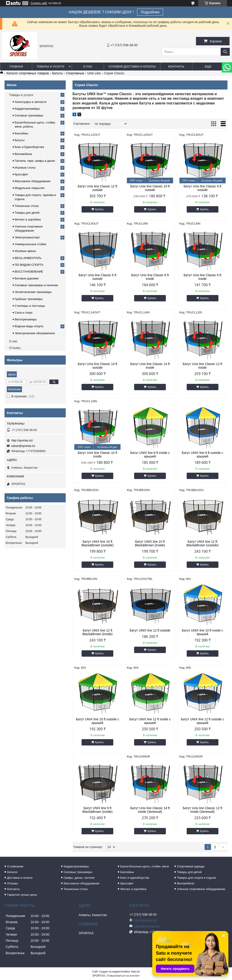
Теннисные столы (27, 206)
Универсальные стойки (30, 244)
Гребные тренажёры (29, 299)
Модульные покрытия (29, 188)
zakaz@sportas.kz (23, 446)
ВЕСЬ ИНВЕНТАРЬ (28, 258)
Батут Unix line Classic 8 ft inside (150, 277)
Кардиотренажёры (27, 109)
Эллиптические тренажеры (33, 292)
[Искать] (225, 52)
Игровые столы (25, 168)
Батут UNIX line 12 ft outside (150, 630)
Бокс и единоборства (135, 878)
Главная (16, 67)
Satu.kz (135, 972)
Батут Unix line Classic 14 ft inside (150, 366)
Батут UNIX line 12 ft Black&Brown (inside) (98, 632)
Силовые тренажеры (78, 872)
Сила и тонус (24, 313)
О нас (88, 67)
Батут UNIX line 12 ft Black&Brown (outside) (203, 543)
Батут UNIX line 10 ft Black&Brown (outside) (97, 543)
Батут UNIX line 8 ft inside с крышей (150, 455)
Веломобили (23, 154)
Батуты (57, 73)
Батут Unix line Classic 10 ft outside (150, 188)
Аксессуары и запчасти (31, 102)
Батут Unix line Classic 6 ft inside (202, 277)
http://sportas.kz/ (22, 440)
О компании (15, 866)
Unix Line (94, 73)
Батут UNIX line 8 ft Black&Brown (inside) (98, 810)
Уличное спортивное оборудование (201, 889)
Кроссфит (21, 174)
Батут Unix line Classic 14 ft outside (97, 366)
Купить (99, 209)
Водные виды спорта (29, 326)
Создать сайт (39, 3)
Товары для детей (27, 213)
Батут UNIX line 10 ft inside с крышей (203, 632)
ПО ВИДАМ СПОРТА (29, 265)
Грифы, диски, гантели (79, 878)
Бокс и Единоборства (29, 147)
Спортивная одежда (191, 866)
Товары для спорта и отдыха (196, 878)
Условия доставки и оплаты (132, 67)
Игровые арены (25, 251)
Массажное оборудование (33, 181)
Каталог (12, 872)
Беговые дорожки (27, 278)
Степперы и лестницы (30, 306)
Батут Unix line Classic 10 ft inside (97, 455)
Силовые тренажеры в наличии (36, 285)
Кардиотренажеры (76, 866)
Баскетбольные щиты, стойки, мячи (145, 866)
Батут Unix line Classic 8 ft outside (202, 188)
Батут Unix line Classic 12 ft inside (202, 366)
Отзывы (15, 348)
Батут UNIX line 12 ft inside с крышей (150, 721)
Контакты (176, 67)
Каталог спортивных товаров (28, 73)
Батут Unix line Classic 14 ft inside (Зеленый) (150, 810)
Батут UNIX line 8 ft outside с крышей (202, 455)
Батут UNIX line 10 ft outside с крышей (98, 721)
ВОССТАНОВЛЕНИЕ (29, 272)
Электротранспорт (27, 237)
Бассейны (22, 133)
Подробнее (150, 12)
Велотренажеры (26, 319)
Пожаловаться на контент (123, 976)
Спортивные (75, 73)
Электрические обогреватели (35, 333)
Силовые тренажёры (29, 115)
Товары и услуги (51, 67)
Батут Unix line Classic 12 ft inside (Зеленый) (202, 810)
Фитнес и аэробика (28, 219)
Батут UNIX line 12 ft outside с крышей (202, 721)
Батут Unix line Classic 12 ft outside (97, 188)
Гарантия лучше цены (22, 895)
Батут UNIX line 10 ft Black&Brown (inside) (150, 543)
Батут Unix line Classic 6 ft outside (98, 277)
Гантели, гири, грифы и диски (35, 161)
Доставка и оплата (20, 878)
